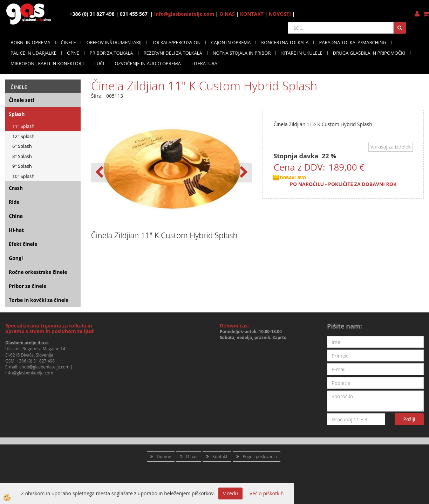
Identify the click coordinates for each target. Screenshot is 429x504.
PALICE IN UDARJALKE (33, 53)
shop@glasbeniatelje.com (45, 367)
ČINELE (69, 42)
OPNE (73, 53)
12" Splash (23, 136)
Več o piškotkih (267, 493)
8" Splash (22, 156)
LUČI (99, 63)
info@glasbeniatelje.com (184, 14)
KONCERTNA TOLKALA (285, 42)
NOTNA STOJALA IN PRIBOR (242, 53)
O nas (192, 457)
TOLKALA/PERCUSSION (176, 42)
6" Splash (22, 146)
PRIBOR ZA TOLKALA (111, 53)
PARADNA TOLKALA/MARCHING (353, 42)
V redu (230, 493)
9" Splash (22, 166)
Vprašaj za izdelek (391, 147)
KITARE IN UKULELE (302, 53)
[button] (243, 173)
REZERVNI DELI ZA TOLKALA (173, 53)
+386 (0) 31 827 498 (36, 361)
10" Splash (23, 176)
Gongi (16, 258)
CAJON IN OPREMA (231, 42)
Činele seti (21, 100)
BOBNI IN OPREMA (30, 42)
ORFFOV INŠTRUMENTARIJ (114, 42)
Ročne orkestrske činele (38, 272)
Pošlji (409, 419)
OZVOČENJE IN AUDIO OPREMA (148, 63)
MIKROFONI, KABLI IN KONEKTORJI (47, 63)
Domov (164, 457)
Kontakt (220, 457)
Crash (16, 188)
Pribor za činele (28, 286)
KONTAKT (252, 14)
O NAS (227, 14)
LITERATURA (204, 63)
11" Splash (23, 126)
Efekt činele (23, 244)
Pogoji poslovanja (260, 457)
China (16, 216)
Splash (17, 114)
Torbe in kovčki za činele (39, 300)
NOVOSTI (280, 14)
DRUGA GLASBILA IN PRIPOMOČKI (369, 53)
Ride (14, 202)
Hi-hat (16, 230)
